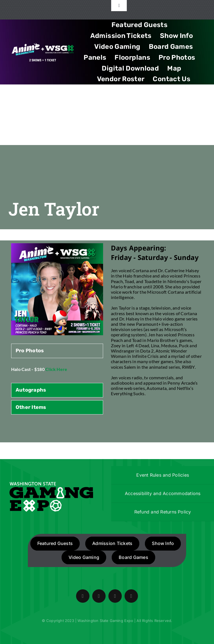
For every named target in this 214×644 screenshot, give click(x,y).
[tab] (57, 351)
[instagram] (115, 596)
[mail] (131, 596)
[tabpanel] (57, 372)
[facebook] (83, 596)
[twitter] (99, 596)
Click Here (56, 369)
